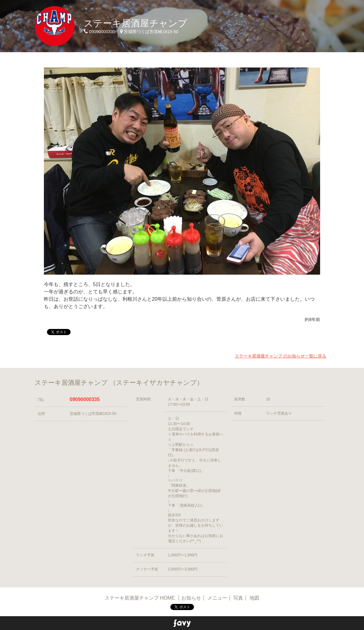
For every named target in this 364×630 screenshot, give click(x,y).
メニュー (217, 598)
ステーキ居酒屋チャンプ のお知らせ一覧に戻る (281, 356)
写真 (238, 598)
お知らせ (191, 598)
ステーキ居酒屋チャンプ (136, 23)
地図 (254, 598)
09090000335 (85, 399)
